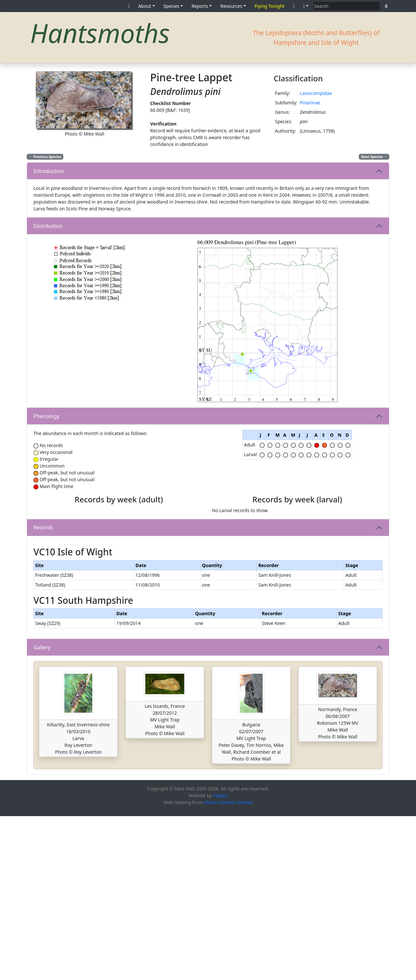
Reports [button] (200, 6)
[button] (306, 6)
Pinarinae (310, 103)
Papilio (220, 959)
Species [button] (171, 6)
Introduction (49, 171)
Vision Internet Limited (228, 966)
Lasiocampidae (316, 93)
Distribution (48, 226)
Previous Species (45, 157)
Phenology (46, 416)
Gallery (42, 811)
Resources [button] (231, 6)
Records (43, 606)
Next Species (374, 157)
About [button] (145, 6)
